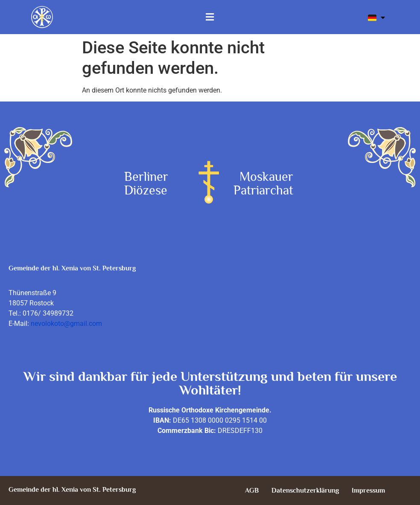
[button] (210, 17)
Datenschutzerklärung (305, 490)
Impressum (368, 490)
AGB (252, 490)
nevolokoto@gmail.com (66, 324)
